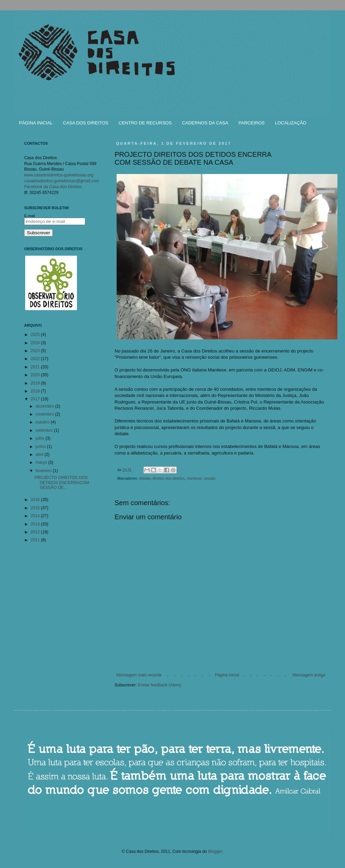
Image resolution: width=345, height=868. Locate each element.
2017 (36, 399)
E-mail (29, 216)
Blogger (215, 851)
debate (145, 478)
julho (41, 438)
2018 (36, 391)
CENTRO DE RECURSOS (145, 123)
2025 (36, 335)
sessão (210, 478)
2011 (36, 540)
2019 (36, 383)
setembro (45, 430)
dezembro (45, 406)
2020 (36, 375)
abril (40, 455)
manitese (194, 478)
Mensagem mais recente (139, 675)
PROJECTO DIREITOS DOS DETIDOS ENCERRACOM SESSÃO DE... (62, 483)
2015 (36, 508)
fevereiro (44, 471)
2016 (36, 500)
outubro (43, 422)
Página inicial (227, 675)
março (42, 462)
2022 (36, 359)
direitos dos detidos (169, 478)
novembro (45, 414)
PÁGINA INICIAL (36, 123)
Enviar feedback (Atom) (159, 685)
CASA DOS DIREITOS (86, 123)
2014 (36, 516)
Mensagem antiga (309, 675)
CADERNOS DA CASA (205, 123)
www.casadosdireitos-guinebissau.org (59, 175)
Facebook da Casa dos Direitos (53, 187)
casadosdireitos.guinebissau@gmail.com (62, 181)
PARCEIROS (252, 123)
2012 (36, 532)
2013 (36, 524)
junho (41, 447)
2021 (36, 367)
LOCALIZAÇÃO (291, 123)
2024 (36, 343)
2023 (36, 351)
